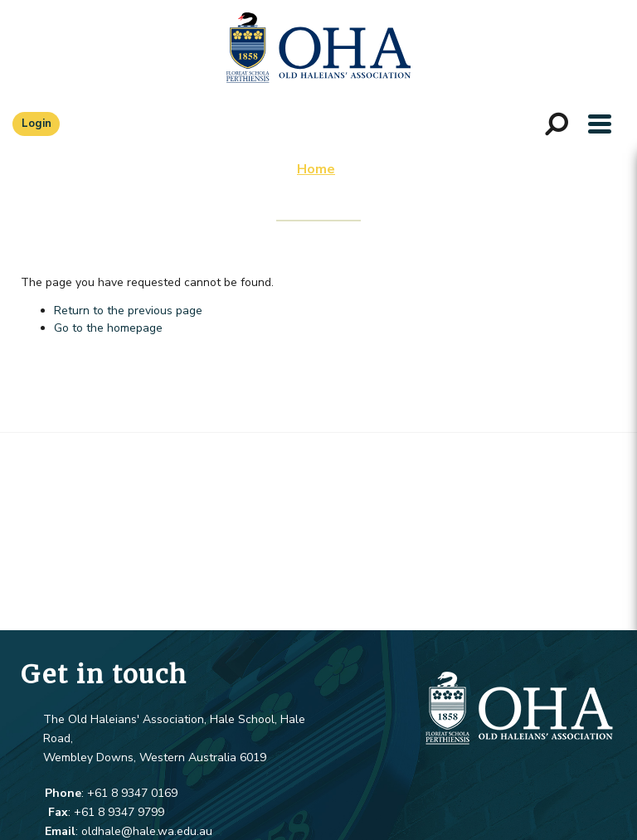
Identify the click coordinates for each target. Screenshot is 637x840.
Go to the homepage (108, 328)
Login (36, 124)
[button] (600, 124)
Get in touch (104, 674)
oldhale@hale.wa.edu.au (147, 831)
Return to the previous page (128, 311)
